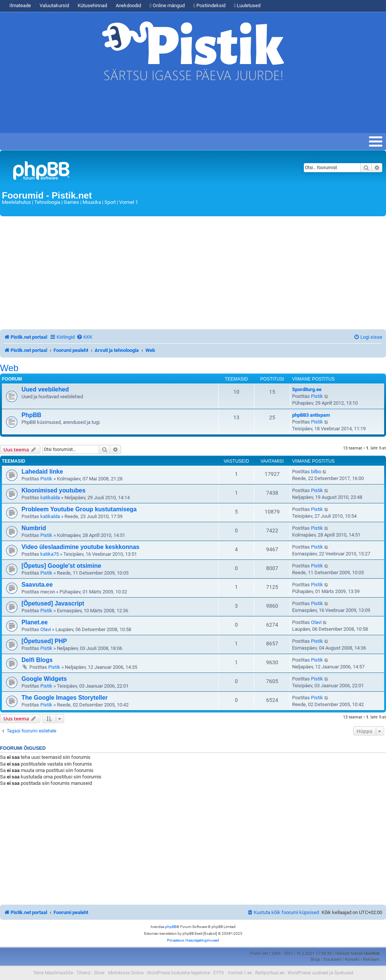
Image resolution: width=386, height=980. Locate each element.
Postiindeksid (209, 5)
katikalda (50, 498)
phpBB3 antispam (311, 415)
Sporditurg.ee (307, 389)
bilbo (316, 472)
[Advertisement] (137, 110)
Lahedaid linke (42, 472)
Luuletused (247, 5)
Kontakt (352, 959)
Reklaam (371, 959)
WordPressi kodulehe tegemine (178, 973)
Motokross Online (126, 973)
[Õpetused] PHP (44, 641)
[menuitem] (84, 337)
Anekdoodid (128, 5)
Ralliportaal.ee (270, 973)
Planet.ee (35, 622)
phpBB (171, 927)
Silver (99, 973)
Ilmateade (20, 5)
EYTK (219, 973)
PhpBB (31, 415)
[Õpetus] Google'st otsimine (61, 566)
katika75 (50, 554)
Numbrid (34, 528)
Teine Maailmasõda (53, 973)
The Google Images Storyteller (65, 698)
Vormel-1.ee (240, 973)
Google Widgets (44, 679)
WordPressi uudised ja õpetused (320, 973)
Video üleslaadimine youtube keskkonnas (80, 547)
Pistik (317, 396)
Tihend (83, 973)
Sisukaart (332, 959)
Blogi (315, 959)
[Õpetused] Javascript (53, 603)
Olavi (46, 629)
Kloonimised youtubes (54, 490)
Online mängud (167, 5)
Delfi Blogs (37, 660)
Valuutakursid (54, 5)
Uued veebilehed (45, 389)
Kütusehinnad (92, 5)
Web (9, 368)
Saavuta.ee (37, 585)
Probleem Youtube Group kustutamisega (79, 509)
